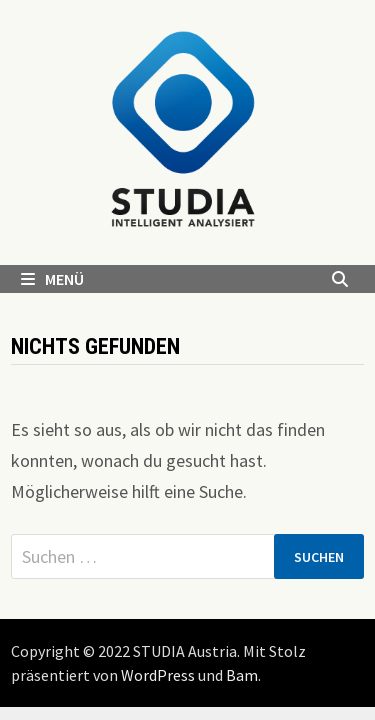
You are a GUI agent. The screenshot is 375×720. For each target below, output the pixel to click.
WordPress (158, 675)
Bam (242, 675)
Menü (52, 279)
